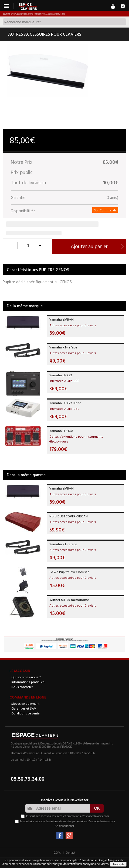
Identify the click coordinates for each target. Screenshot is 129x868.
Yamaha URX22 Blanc (65, 403)
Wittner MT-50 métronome (69, 600)
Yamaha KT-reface (63, 347)
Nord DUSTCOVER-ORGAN (69, 516)
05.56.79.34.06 (28, 779)
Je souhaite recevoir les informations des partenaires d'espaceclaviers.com (67, 821)
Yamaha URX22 (61, 375)
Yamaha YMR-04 (62, 319)
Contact (71, 853)
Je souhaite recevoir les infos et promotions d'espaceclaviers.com (67, 816)
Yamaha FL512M (61, 431)
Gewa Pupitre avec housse (69, 572)
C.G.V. (57, 853)
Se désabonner (64, 826)
